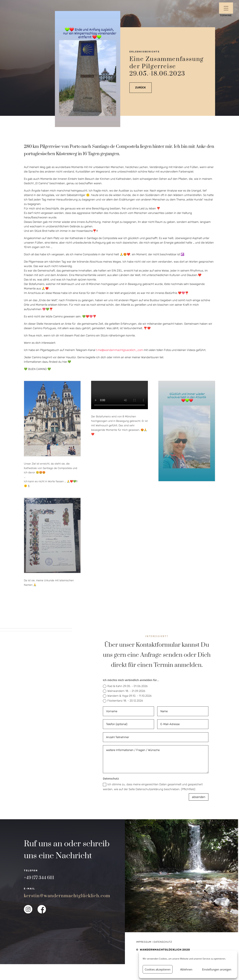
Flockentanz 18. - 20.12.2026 (123, 701)
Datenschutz (163, 942)
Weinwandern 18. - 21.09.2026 (124, 691)
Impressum (144, 942)
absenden (199, 797)
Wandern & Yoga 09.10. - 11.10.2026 (127, 696)
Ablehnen (186, 969)
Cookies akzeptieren (158, 969)
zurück (141, 88)
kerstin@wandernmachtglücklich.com (67, 896)
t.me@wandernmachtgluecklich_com (119, 350)
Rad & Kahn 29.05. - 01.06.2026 (125, 686)
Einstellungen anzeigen (217, 969)
